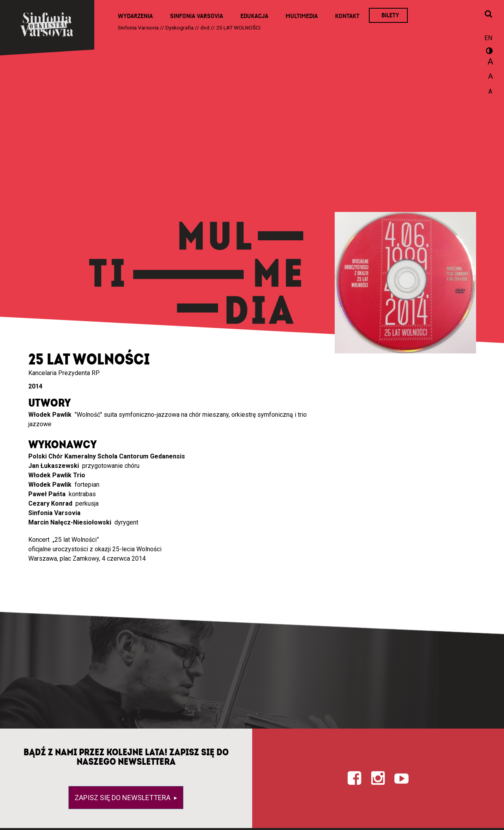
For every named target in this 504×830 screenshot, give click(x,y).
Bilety (390, 15)
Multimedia (302, 16)
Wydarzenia (135, 16)
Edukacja (254, 16)
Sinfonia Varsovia (197, 16)
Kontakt (347, 16)
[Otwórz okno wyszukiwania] (488, 15)
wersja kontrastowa (488, 52)
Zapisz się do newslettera (123, 798)
